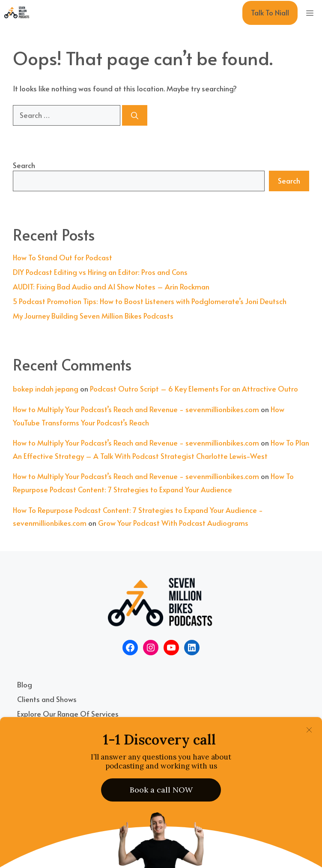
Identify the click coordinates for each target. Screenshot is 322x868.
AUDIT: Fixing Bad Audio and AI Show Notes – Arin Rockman (111, 286)
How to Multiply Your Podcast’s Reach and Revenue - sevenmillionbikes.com (136, 409)
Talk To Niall (270, 12)
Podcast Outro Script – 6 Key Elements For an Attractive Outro (194, 389)
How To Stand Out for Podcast (63, 257)
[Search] (135, 115)
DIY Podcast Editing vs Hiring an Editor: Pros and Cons (100, 272)
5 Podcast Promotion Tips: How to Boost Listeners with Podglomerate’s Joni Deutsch (150, 301)
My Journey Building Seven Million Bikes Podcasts (93, 316)
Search (24, 165)
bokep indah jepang (46, 389)
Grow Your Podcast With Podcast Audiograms (173, 523)
